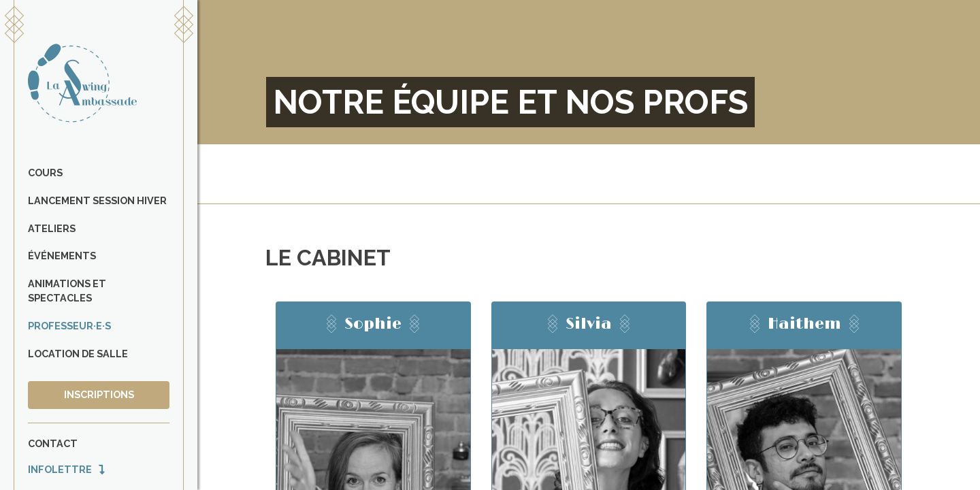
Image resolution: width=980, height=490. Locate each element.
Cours (45, 173)
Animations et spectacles (67, 291)
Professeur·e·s (69, 326)
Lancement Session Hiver (97, 200)
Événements (62, 256)
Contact (53, 443)
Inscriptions (99, 394)
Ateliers (52, 228)
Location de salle (78, 354)
